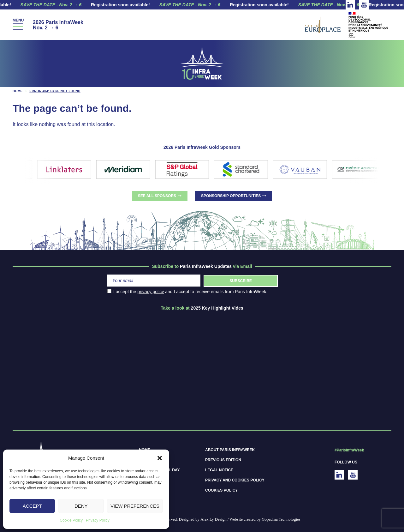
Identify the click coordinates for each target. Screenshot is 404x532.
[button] (160, 458)
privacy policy (151, 292)
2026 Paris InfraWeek (58, 25)
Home (18, 91)
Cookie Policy (71, 520)
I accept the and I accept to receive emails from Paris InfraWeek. (187, 292)
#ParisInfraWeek (349, 450)
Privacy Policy (98, 520)
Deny (81, 506)
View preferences (135, 506)
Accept (32, 506)
